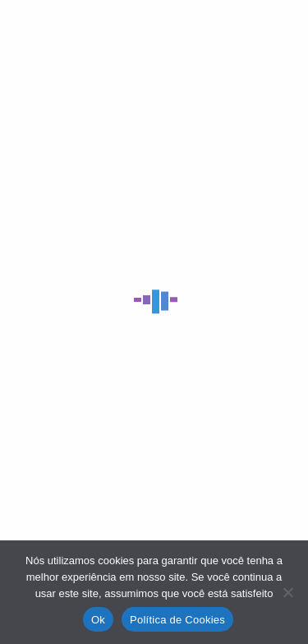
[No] (287, 592)
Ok (98, 620)
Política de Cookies (177, 620)
